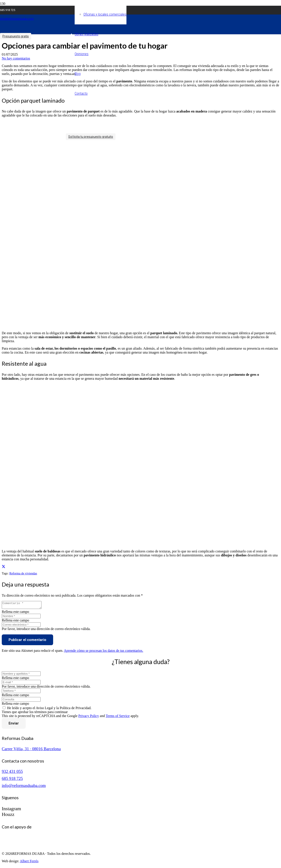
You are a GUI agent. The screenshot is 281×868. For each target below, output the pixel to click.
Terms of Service (118, 717)
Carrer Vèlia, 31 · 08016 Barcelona (31, 750)
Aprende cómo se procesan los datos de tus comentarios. (104, 652)
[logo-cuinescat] (24, 847)
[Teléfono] (21, 692)
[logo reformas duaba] (33, 38)
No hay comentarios (16, 58)
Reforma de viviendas (23, 573)
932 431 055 (12, 773)
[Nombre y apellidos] (21, 675)
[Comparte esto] (4, 567)
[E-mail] (21, 684)
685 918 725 (12, 780)
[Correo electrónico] (21, 626)
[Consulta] (21, 701)
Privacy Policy (89, 717)
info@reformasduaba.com (24, 787)
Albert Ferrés (29, 862)
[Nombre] (21, 617)
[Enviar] (14, 725)
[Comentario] (24, 606)
